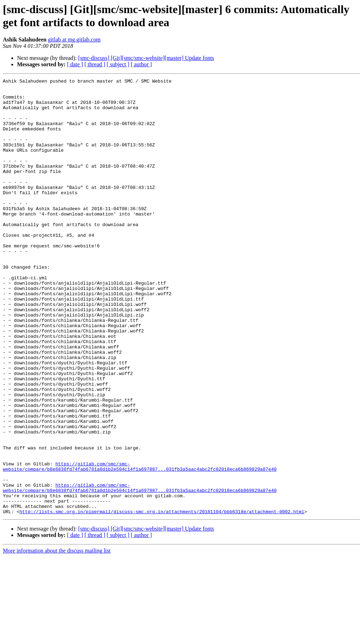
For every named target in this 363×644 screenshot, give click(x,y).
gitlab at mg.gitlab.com (74, 40)
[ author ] (141, 64)
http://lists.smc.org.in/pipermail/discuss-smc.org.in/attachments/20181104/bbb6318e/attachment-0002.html (162, 599)
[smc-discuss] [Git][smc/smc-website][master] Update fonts (146, 58)
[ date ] (75, 64)
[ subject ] (118, 64)
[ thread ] (95, 64)
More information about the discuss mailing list (57, 638)
